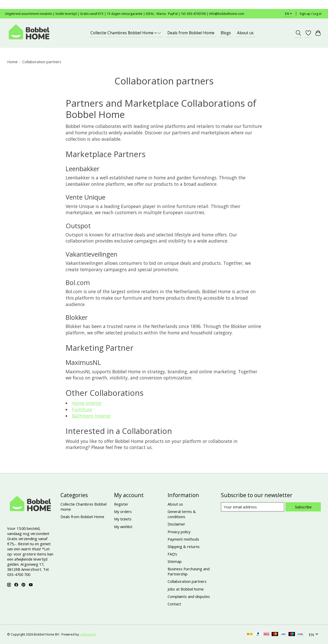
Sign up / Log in (311, 14)
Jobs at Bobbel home (186, 589)
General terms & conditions (182, 514)
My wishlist (123, 527)
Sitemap (175, 561)
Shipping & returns (184, 547)
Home (12, 62)
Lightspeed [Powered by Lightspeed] (88, 634)
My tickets (123, 519)
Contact (174, 604)
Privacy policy (179, 532)
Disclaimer (176, 524)
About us (245, 33)
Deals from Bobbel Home (191, 33)
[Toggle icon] (298, 33)
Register (121, 504)
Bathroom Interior (91, 416)
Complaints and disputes (189, 596)
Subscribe (303, 507)
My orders (123, 511)
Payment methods (183, 539)
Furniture (82, 409)
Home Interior (87, 403)
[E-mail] (253, 507)
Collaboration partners (187, 581)
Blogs (226, 33)
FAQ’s (172, 554)
